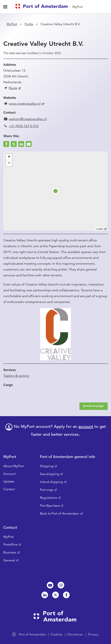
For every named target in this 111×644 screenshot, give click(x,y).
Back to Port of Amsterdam (60, 514)
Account (9, 474)
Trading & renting (16, 376)
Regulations (49, 498)
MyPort (78, 7)
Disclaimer (75, 634)
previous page (94, 406)
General (9, 560)
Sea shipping (50, 474)
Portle (29, 24)
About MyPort (14, 466)
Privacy (93, 634)
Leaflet (100, 229)
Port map (47, 490)
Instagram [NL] (61, 585)
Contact (9, 489)
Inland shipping (51, 482)
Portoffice (10, 545)
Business (10, 552)
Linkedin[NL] (45, 595)
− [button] (9, 163)
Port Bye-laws (50, 506)
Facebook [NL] (66, 595)
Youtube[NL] (50, 585)
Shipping (47, 466)
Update (9, 481)
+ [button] (9, 157)
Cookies (56, 634)
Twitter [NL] (55, 595)
